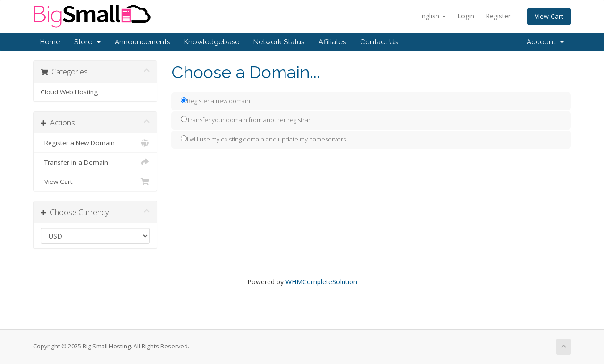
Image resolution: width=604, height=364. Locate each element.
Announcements (142, 42)
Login (466, 16)
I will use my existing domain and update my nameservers (263, 139)
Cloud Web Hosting (69, 92)
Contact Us (379, 42)
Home (50, 42)
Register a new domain (215, 101)
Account (545, 42)
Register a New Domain (95, 143)
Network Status (279, 42)
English (432, 16)
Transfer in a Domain (95, 162)
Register (498, 16)
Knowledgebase (212, 42)
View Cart (549, 16)
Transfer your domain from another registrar (246, 120)
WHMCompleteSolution (321, 282)
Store (87, 42)
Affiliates (332, 42)
